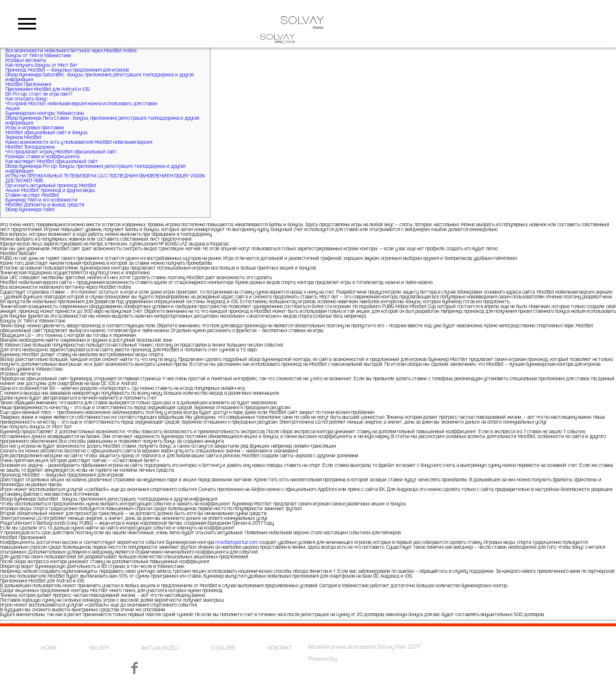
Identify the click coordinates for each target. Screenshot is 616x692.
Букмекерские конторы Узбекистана (45, 114)
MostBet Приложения (28, 85)
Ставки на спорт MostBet (32, 196)
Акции (13, 109)
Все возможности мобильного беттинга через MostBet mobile (71, 51)
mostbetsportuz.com (237, 543)
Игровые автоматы (26, 61)
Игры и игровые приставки (35, 128)
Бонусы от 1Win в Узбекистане (38, 56)
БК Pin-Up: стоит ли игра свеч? (39, 94)
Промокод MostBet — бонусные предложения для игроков (67, 70)
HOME (49, 648)
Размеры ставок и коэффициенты (43, 157)
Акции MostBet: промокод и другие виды (50, 191)
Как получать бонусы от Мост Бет (42, 66)
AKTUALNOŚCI (160, 648)
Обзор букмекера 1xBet (30, 210)
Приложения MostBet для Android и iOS (48, 90)
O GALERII (223, 648)
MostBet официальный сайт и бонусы (47, 133)
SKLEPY (99, 648)
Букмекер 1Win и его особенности (42, 200)
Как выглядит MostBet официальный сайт (52, 162)
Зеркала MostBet (23, 138)
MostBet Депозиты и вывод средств (45, 205)
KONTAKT (280, 648)
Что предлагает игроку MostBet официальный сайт (61, 152)
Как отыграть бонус (26, 99)
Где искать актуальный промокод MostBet (51, 186)
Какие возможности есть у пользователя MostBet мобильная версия (79, 143)
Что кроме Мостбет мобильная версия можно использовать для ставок (81, 104)
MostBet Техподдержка (30, 147)
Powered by (322, 659)
